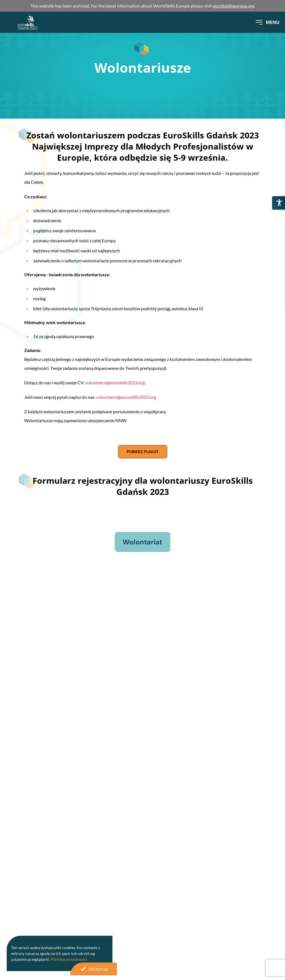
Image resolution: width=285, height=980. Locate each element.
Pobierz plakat (143, 452)
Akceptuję (94, 969)
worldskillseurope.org (233, 6)
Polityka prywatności (69, 959)
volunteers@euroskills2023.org (115, 383)
